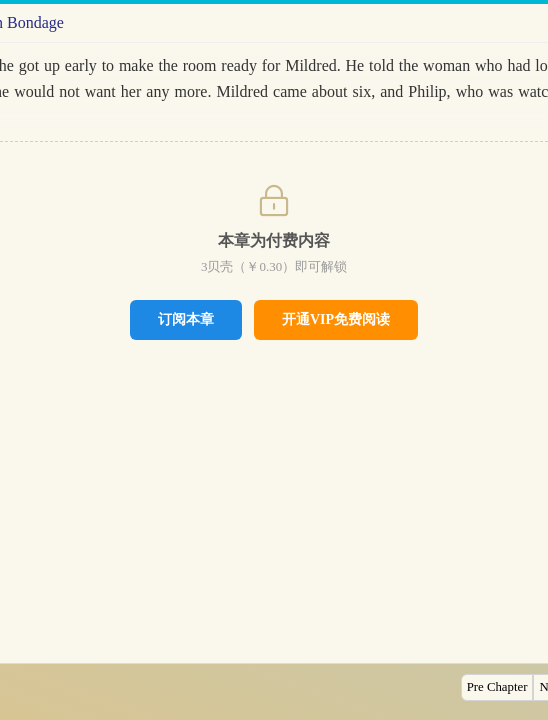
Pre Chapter (497, 687)
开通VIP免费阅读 (336, 319)
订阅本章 (186, 319)
